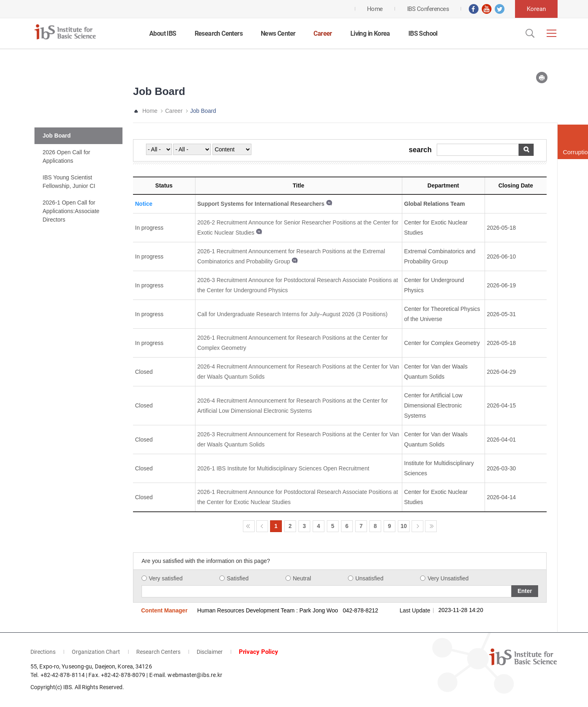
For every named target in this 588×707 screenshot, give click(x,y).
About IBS (163, 33)
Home (150, 111)
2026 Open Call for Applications (67, 156)
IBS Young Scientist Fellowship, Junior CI (69, 182)
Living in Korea (370, 33)
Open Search (529, 33)
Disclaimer (210, 652)
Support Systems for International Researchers (261, 204)
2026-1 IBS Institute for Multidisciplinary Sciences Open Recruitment (283, 468)
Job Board (57, 136)
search (420, 150)
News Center (278, 33)
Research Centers (219, 33)
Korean (536, 9)
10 (404, 526)
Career (323, 33)
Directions (43, 652)
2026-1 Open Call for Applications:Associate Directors (71, 211)
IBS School (423, 33)
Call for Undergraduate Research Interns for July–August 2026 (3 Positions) (293, 314)
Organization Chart (96, 652)
